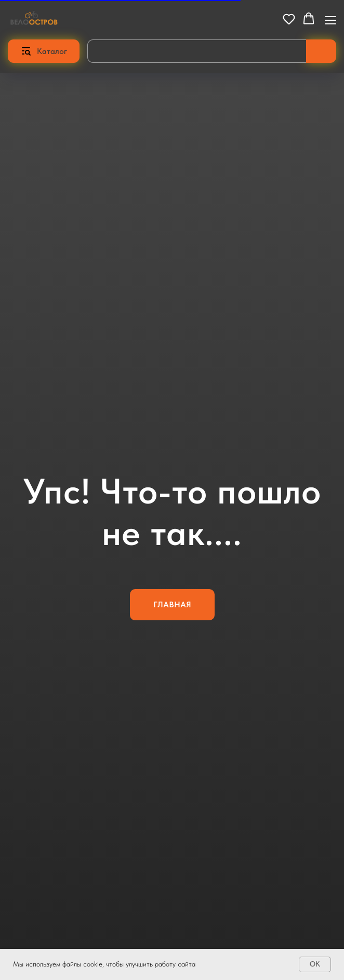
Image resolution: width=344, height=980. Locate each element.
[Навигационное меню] (330, 19)
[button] (289, 19)
